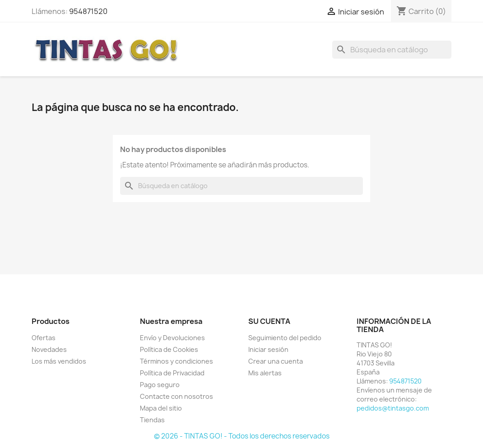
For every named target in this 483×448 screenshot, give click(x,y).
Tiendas (152, 420)
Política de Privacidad (172, 373)
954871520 (88, 11)
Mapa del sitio (161, 408)
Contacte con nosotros (176, 396)
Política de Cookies (169, 349)
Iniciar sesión (268, 349)
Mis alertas (265, 373)
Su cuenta (269, 321)
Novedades (49, 349)
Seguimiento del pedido (285, 338)
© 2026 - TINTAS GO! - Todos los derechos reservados (242, 436)
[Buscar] (392, 50)
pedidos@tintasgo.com (393, 408)
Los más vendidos (59, 361)
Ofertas (44, 338)
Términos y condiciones (176, 361)
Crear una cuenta (276, 361)
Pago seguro (160, 385)
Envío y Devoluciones (172, 338)
